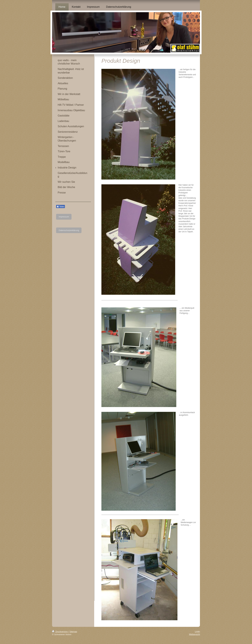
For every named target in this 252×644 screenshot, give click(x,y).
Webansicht (194, 634)
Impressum (64, 217)
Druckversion (60, 632)
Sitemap (73, 632)
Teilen (61, 207)
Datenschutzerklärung (69, 230)
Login (197, 631)
